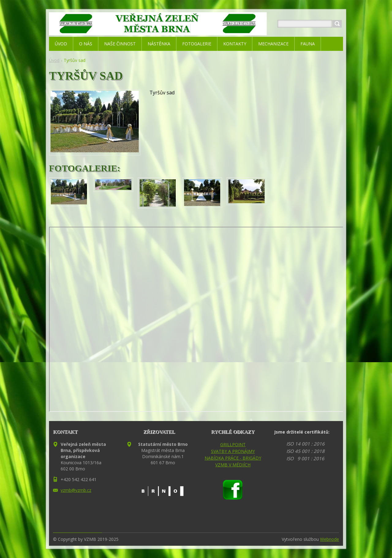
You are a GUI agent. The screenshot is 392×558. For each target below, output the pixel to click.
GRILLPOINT (233, 444)
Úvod (54, 60)
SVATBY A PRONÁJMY (233, 451)
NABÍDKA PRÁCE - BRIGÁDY (233, 458)
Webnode (330, 539)
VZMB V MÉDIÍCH (233, 465)
